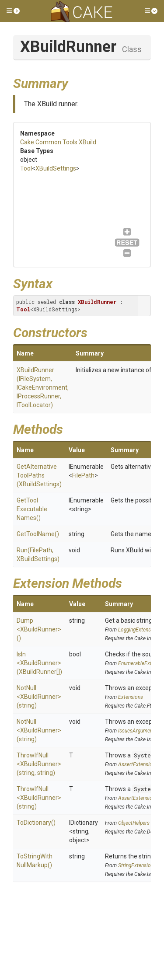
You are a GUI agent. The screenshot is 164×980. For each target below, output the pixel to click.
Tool (26, 168)
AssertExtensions (138, 764)
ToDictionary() (36, 823)
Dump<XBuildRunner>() (39, 629)
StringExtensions (137, 865)
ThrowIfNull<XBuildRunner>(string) (39, 798)
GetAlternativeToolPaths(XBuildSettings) (39, 475)
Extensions (131, 697)
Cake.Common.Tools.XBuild (58, 142)
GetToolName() (38, 534)
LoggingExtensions (139, 630)
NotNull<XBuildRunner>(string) (39, 697)
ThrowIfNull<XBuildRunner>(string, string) (39, 764)
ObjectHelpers (134, 823)
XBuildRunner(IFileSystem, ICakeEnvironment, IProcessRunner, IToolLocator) (43, 387)
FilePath (83, 475)
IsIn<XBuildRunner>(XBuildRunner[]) (39, 663)
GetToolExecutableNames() (32, 509)
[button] (13, 11)
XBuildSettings (56, 168)
